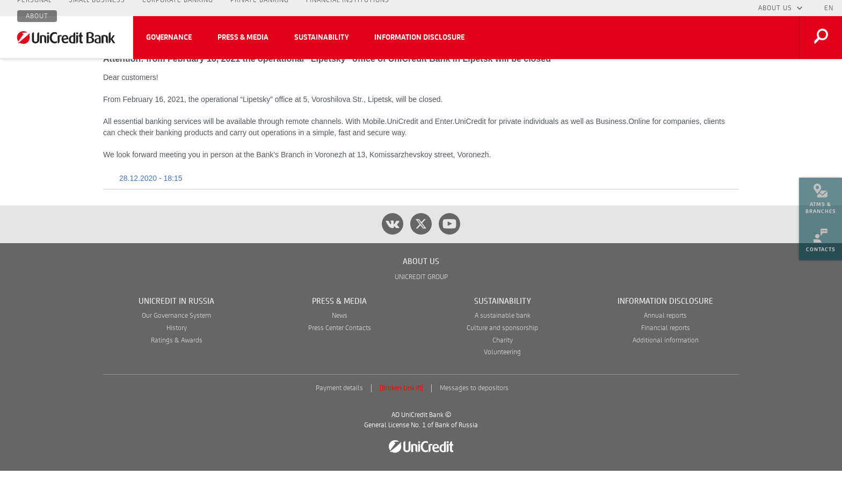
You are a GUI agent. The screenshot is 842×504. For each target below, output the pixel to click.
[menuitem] (821, 193)
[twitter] (421, 257)
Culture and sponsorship (502, 361)
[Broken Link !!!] (401, 422)
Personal (34, 8)
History (177, 361)
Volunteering (502, 386)
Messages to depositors (474, 422)
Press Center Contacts (340, 361)
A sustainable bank (503, 349)
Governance (169, 38)
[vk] (393, 257)
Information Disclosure (419, 38)
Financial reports (666, 361)
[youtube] (449, 257)
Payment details (339, 422)
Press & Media (243, 38)
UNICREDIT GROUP (421, 311)
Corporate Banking (178, 8)
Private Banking (260, 8)
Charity (503, 374)
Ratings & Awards (177, 374)
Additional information (666, 374)
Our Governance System (176, 349)
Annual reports (665, 349)
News (340, 349)
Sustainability (321, 38)
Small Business (97, 8)
